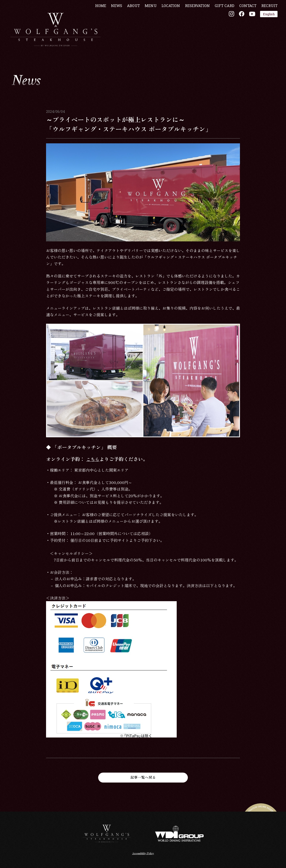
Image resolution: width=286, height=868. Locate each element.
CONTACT (245, 20)
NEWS (114, 20)
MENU (148, 20)
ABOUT (131, 20)
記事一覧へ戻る (143, 777)
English (266, 29)
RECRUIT (266, 20)
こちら (94, 459)
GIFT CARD (222, 20)
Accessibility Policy (143, 853)
